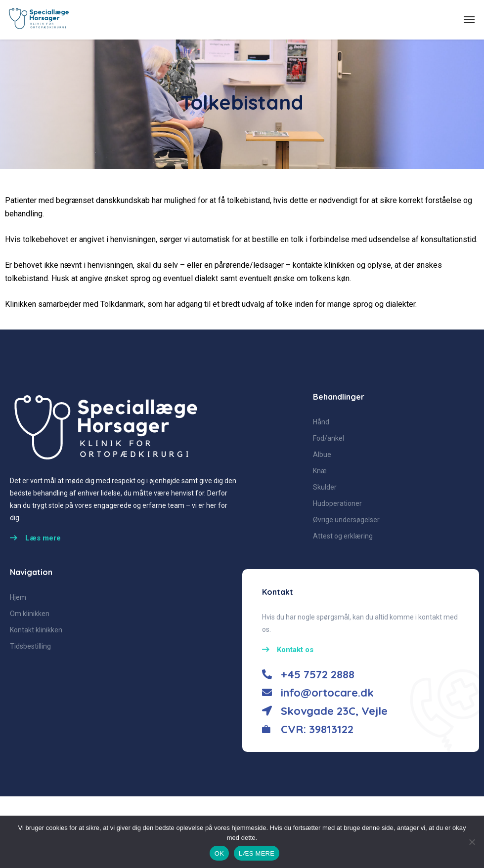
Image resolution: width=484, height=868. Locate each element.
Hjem (18, 597)
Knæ (320, 471)
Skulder (325, 487)
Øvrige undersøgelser (346, 520)
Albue (322, 455)
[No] (472, 842)
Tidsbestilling (30, 646)
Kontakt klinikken (36, 630)
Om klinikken (30, 614)
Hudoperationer (337, 503)
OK (219, 853)
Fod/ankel (329, 438)
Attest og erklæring (343, 536)
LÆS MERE (257, 853)
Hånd (321, 422)
